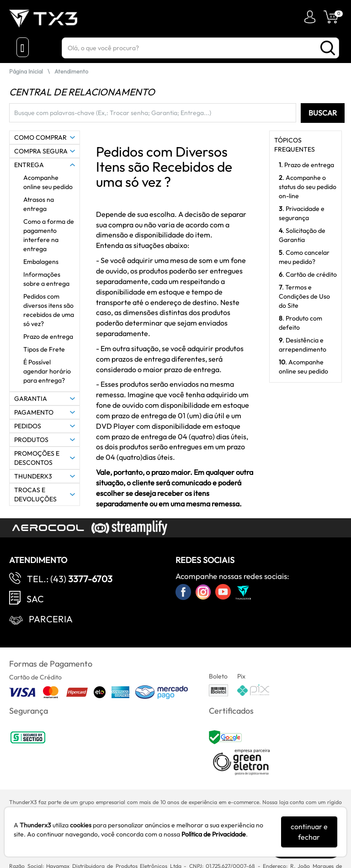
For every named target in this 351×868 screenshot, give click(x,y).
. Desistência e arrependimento (303, 345)
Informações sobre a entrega (46, 279)
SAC (35, 599)
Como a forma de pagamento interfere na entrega (49, 235)
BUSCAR (323, 113)
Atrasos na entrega (39, 204)
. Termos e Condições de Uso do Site (304, 296)
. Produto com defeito (300, 323)
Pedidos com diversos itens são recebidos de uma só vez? (49, 310)
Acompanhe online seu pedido (48, 182)
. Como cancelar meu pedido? (304, 257)
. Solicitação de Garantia (302, 235)
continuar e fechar (309, 832)
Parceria (51, 619)
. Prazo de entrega (306, 165)
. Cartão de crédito (308, 274)
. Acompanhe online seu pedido (303, 367)
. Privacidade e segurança (302, 213)
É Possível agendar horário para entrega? (47, 371)
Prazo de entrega (48, 337)
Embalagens (41, 262)
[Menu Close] (23, 47)
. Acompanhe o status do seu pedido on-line (308, 187)
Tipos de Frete (44, 349)
